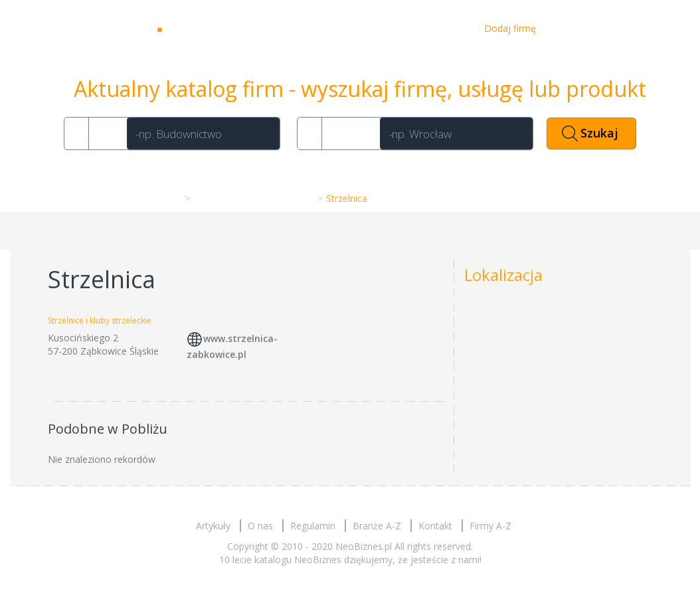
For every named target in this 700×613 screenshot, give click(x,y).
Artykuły (344, 28)
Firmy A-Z (490, 526)
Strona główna (147, 198)
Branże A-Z (377, 526)
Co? (106, 133)
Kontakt (446, 28)
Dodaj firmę (510, 28)
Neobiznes (209, 29)
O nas (395, 28)
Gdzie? (349, 133)
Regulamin (313, 526)
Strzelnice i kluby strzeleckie (252, 198)
